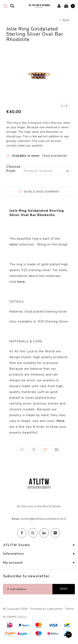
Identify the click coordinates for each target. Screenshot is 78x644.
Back (65, 20)
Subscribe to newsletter (26, 576)
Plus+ (23, 617)
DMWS (12, 617)
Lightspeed (55, 609)
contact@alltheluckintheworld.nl (43, 519)
